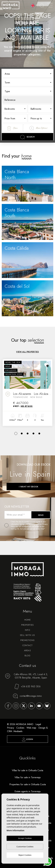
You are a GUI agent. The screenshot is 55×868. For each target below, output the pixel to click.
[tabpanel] (27, 393)
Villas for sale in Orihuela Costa (27, 770)
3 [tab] (28, 433)
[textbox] (30, 74)
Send (41, 515)
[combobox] (27, 73)
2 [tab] (22, 433)
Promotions (28, 640)
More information (15, 830)
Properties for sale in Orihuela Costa (28, 784)
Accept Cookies (25, 838)
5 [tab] (39, 433)
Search (27, 137)
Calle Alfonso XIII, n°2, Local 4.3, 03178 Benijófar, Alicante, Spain (27, 676)
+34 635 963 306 (27, 687)
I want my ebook (29, 487)
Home (28, 620)
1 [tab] (16, 433)
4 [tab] (33, 433)
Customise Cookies (25, 847)
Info (28, 630)
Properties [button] (28, 625)
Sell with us (27, 635)
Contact (28, 645)
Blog (28, 656)
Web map (31, 728)
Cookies (20, 728)
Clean (12, 128)
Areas (27, 650)
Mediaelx (18, 731)
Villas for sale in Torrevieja (27, 777)
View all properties (27, 352)
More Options (38, 128)
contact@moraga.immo (27, 696)
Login (27, 740)
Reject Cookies (25, 855)
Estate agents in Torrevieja (27, 791)
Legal (38, 724)
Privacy (11, 728)
